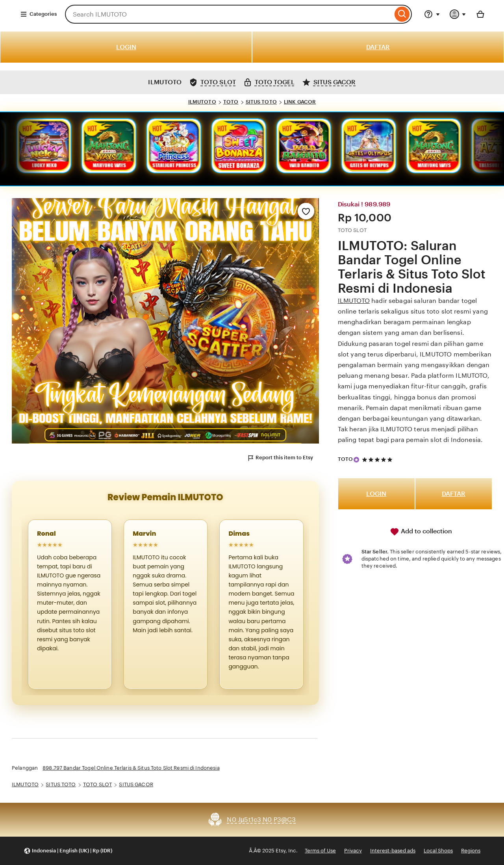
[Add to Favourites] (306, 211)
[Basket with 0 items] (480, 14)
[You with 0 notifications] (458, 14)
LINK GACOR (300, 102)
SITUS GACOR (136, 784)
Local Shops (438, 851)
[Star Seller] (356, 460)
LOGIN (126, 47)
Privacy (353, 851)
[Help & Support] (432, 14)
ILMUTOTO (202, 102)
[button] (68, 851)
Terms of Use (320, 851)
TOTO (231, 102)
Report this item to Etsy (280, 458)
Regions (471, 851)
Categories (38, 14)
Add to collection (421, 532)
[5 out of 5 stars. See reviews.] (378, 459)
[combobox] (229, 14)
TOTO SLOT (97, 784)
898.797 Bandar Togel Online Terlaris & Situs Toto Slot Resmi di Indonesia (131, 768)
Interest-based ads (393, 851)
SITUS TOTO (261, 102)
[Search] (402, 14)
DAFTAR (378, 47)
